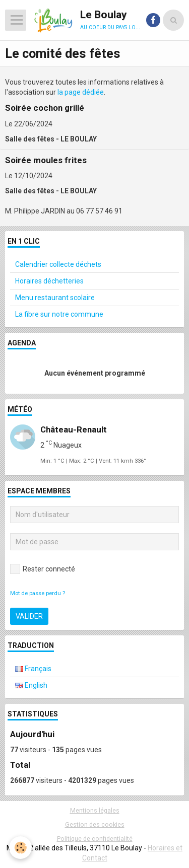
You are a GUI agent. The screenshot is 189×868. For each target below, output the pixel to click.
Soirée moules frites (46, 160)
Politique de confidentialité (95, 839)
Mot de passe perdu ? (38, 593)
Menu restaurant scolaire (55, 298)
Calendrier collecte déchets (58, 264)
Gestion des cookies (95, 824)
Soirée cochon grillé (45, 108)
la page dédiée (81, 92)
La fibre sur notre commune (59, 314)
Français (33, 669)
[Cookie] (20, 848)
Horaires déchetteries (49, 281)
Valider (29, 616)
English (31, 685)
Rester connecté (43, 569)
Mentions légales (95, 810)
